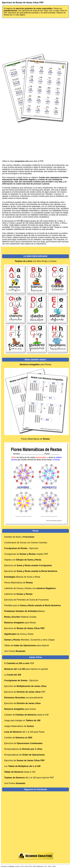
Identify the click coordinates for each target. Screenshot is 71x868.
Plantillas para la (32, 605)
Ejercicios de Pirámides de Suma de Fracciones (26, 600)
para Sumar (20, 709)
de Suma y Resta (19, 634)
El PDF (19, 663)
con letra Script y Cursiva (35, 261)
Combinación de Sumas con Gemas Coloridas (26, 543)
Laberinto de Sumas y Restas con (30, 588)
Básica (25, 611)
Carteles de (18, 738)
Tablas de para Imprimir (27, 645)
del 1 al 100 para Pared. (25, 732)
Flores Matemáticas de (35, 439)
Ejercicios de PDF (25, 692)
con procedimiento (24, 698)
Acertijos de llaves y (19, 537)
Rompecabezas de (23, 749)
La (13, 675)
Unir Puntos (15, 651)
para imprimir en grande (26, 669)
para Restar (35, 364)
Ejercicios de (28, 565)
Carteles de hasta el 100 (26, 715)
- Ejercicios (21, 548)
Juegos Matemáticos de (19, 726)
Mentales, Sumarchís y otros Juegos (29, 640)
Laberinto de (18, 594)
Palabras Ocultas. (21, 617)
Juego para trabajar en (22, 720)
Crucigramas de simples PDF (26, 554)
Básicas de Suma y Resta (22, 577)
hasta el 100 (20, 772)
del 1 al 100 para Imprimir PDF (29, 778)
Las (22, 766)
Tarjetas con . (23, 560)
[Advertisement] (35, 36)
